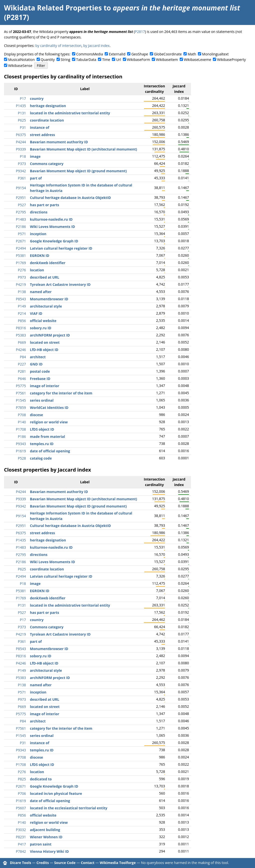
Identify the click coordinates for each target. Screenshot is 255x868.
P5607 (21, 808)
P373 (22, 164)
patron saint (41, 844)
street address (42, 135)
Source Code (65, 863)
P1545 (21, 400)
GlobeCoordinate (168, 54)
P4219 (21, 284)
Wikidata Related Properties (53, 8)
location (37, 270)
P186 (22, 436)
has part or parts (44, 205)
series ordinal (42, 400)
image (35, 156)
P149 (22, 306)
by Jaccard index (96, 46)
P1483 (21, 219)
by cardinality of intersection (58, 46)
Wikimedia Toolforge (118, 863)
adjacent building (45, 830)
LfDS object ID (42, 429)
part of (36, 178)
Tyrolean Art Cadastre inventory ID (60, 284)
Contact (88, 863)
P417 (22, 844)
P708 (22, 415)
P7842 (21, 851)
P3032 (21, 830)
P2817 (140, 32)
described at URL (44, 277)
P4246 (21, 350)
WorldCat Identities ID (49, 408)
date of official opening (50, 451)
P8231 (21, 837)
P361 (22, 178)
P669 (22, 342)
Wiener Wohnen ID (46, 837)
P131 (22, 113)
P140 (22, 422)
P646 (22, 379)
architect (38, 357)
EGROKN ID (40, 256)
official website (43, 321)
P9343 (21, 444)
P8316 (21, 328)
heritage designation (48, 106)
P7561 (21, 393)
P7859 (21, 408)
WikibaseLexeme (198, 60)
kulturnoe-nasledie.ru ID (51, 219)
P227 (22, 364)
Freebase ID (40, 379)
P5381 (21, 256)
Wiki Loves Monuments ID (52, 227)
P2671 (21, 241)
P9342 (21, 171)
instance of (40, 127)
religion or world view (49, 422)
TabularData (86, 60)
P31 (23, 127)
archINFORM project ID (50, 335)
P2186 (21, 227)
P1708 (21, 429)
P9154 (21, 188)
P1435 (21, 106)
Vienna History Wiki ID (49, 851)
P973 (22, 277)
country (37, 98)
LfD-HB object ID (44, 350)
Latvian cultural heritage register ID (61, 248)
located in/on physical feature (56, 793)
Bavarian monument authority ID (59, 142)
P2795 (21, 212)
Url (119, 60)
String (66, 60)
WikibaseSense (20, 66)
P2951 (21, 198)
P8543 (21, 299)
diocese (37, 415)
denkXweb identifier (48, 263)
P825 (22, 779)
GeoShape (140, 54)
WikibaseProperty (231, 60)
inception (38, 234)
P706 (22, 793)
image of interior (45, 386)
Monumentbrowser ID (49, 299)
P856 (22, 321)
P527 (22, 205)
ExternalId (117, 54)
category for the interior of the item (61, 393)
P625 (22, 120)
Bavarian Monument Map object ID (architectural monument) (84, 149)
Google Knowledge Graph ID (54, 241)
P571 (22, 234)
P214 (22, 313)
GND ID (36, 364)
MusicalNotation (22, 60)
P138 (22, 292)
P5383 (21, 335)
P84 (23, 357)
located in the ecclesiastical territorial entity (69, 808)
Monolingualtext (215, 54)
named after (41, 292)
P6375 (21, 135)
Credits (43, 863)
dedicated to (41, 779)
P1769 (21, 263)
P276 (22, 270)
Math (192, 54)
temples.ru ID (42, 444)
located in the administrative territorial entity (70, 113)
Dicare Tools (21, 863)
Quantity (48, 60)
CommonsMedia (90, 54)
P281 (22, 371)
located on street (45, 342)
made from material (47, 436)
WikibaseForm (138, 60)
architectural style (46, 306)
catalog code (41, 458)
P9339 (21, 149)
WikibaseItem (167, 60)
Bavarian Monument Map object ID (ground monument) (78, 171)
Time (106, 60)
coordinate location (47, 120)
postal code (40, 371)
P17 (23, 98)
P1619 (21, 451)
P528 (22, 458)
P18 (23, 156)
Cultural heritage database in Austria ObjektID (70, 198)
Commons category (47, 164)
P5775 (21, 386)
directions (39, 212)
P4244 (21, 142)
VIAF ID (36, 313)
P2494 (21, 248)
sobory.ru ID (41, 328)
